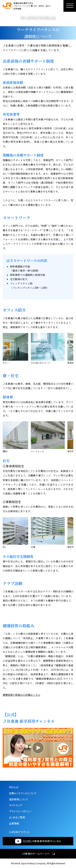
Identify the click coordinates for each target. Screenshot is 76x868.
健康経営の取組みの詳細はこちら (22, 695)
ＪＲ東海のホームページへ (38, 854)
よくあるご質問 (17, 817)
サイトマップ (16, 805)
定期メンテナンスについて (23, 793)
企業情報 (14, 823)
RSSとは (14, 787)
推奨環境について (19, 799)
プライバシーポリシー (20, 811)
